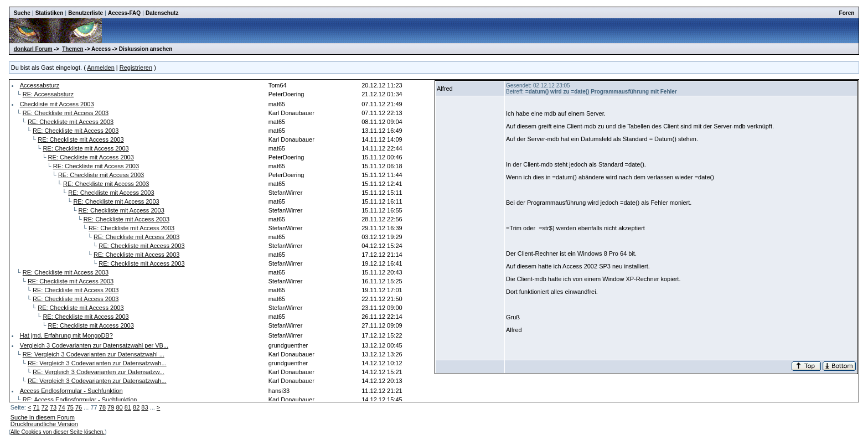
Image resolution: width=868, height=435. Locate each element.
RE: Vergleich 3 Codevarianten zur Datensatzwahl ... (94, 354)
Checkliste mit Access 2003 (57, 104)
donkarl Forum (33, 49)
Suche (22, 13)
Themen (73, 49)
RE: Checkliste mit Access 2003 (66, 113)
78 (102, 407)
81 (128, 407)
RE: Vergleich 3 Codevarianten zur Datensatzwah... (97, 363)
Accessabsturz (40, 85)
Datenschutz (162, 13)
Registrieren (136, 68)
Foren (847, 13)
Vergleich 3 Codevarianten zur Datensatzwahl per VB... (94, 345)
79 (111, 407)
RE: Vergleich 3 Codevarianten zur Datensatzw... (99, 372)
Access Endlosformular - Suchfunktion (71, 391)
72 (45, 407)
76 (79, 407)
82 (136, 407)
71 (36, 407)
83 (144, 407)
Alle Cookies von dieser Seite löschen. (58, 432)
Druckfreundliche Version (44, 424)
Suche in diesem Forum (43, 417)
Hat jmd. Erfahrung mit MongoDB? (66, 335)
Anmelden (101, 68)
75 (70, 407)
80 (119, 407)
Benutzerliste (86, 13)
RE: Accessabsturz (48, 94)
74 (61, 407)
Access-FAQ (124, 13)
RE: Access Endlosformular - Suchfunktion (80, 400)
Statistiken (50, 13)
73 (53, 407)
